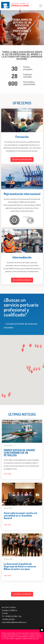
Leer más (7, 474)
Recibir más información (22, 159)
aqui (37, 639)
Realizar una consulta (22, 280)
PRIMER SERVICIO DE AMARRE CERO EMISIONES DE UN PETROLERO (19, 453)
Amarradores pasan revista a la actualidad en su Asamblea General (20, 515)
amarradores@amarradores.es (14, 622)
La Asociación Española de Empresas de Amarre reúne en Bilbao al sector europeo (20, 566)
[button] (41, 346)
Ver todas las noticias (22, 594)
